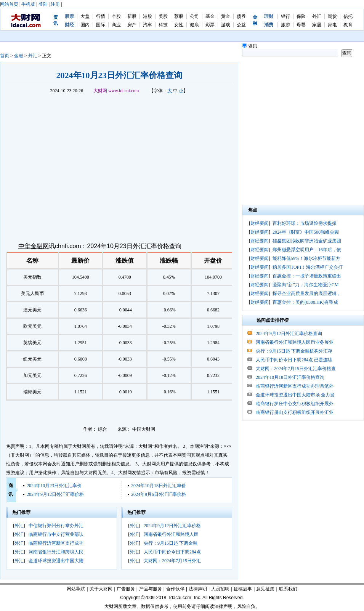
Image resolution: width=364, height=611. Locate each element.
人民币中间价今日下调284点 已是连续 (294, 360)
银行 (285, 16)
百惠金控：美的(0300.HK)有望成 (305, 302)
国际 (101, 25)
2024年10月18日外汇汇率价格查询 (290, 377)
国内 (85, 25)
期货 (332, 16)
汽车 (148, 25)
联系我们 (288, 589)
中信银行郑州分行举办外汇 (56, 526)
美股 (163, 16)
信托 (348, 16)
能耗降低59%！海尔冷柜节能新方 (306, 258)
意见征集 (265, 589)
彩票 (210, 25)
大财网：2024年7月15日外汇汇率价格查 (296, 369)
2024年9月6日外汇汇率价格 (159, 494)
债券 (241, 16)
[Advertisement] (80, 133)
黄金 (226, 16)
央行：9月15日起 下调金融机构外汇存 (294, 351)
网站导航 (76, 589)
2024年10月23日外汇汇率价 (54, 486)
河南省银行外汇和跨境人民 (56, 552)
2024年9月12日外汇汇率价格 (55, 494)
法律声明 (198, 589)
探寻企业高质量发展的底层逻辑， (307, 293)
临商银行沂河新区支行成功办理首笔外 (295, 386)
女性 (179, 25)
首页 (5, 56)
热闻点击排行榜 (273, 320)
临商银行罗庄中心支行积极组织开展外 (295, 404)
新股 (132, 16)
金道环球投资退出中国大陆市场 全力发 (295, 395)
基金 (210, 16)
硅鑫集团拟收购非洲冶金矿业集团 (307, 241)
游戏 (226, 25)
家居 (317, 25)
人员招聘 (220, 589)
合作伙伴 (175, 589)
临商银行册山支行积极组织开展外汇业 (295, 412)
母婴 (301, 25)
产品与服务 (151, 589)
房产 (132, 25)
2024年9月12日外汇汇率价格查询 (289, 334)
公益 (241, 25)
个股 (116, 16)
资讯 (250, 46)
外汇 (317, 16)
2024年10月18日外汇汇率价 (159, 486)
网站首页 (9, 4)
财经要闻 (260, 223)
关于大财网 (101, 589)
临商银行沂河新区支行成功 (56, 543)
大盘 (85, 16)
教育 (348, 25)
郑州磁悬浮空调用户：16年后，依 (307, 250)
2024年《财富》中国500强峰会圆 (306, 232)
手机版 (28, 4)
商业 (116, 25)
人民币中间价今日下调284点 (172, 552)
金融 (19, 56)
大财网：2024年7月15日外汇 (172, 561)
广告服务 (126, 589)
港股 (148, 16)
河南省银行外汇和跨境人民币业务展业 (295, 342)
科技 (163, 25)
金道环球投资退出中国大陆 (56, 561)
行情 (101, 16)
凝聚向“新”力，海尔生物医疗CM (305, 285)
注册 (55, 4)
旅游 (285, 25)
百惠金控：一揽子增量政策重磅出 (307, 276)
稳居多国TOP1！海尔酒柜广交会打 (308, 267)
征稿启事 (243, 589)
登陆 (43, 4)
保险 (301, 16)
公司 (194, 16)
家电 (332, 25)
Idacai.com (180, 598)
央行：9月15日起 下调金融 (171, 543)
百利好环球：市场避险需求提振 (305, 223)
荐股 (179, 16)
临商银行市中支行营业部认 (56, 534)
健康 (194, 25)
